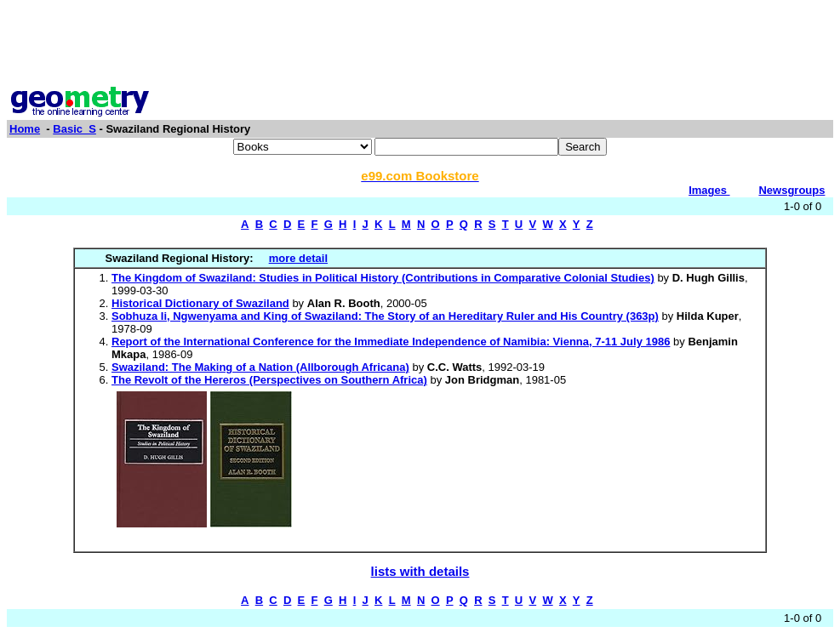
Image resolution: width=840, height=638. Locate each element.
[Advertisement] (420, 45)
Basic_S (74, 129)
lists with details (420, 571)
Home (25, 129)
